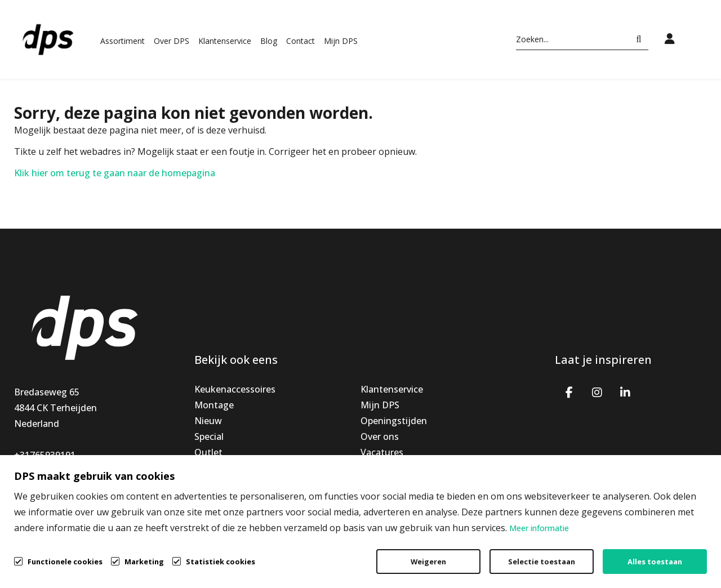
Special (209, 436)
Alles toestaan (655, 562)
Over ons (380, 436)
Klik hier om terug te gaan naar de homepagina (115, 173)
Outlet (208, 452)
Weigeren (428, 562)
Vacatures (382, 452)
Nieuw (208, 421)
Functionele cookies (65, 561)
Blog (269, 41)
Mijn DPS (341, 41)
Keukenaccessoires (235, 389)
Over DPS (172, 41)
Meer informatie (539, 528)
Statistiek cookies (221, 562)
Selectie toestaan (542, 562)
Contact (301, 41)
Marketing (144, 562)
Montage (214, 405)
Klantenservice (225, 41)
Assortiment (123, 41)
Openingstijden (394, 421)
